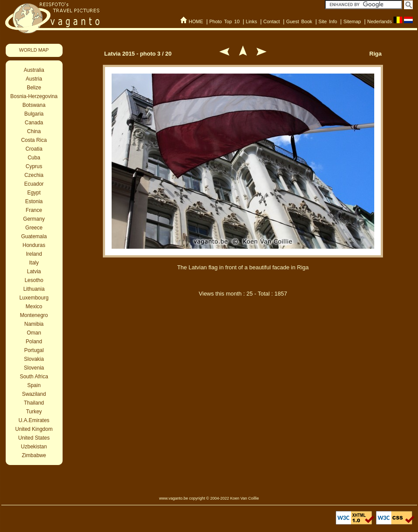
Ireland (34, 254)
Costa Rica (34, 140)
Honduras (34, 245)
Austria (34, 79)
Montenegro (34, 315)
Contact (271, 21)
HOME (196, 21)
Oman (34, 333)
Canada (34, 123)
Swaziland (34, 394)
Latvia (34, 271)
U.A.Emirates (34, 420)
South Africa (34, 377)
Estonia (34, 201)
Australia (34, 70)
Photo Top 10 (224, 21)
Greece (34, 228)
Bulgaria (34, 114)
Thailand (34, 403)
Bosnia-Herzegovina (34, 96)
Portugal (34, 350)
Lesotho (34, 280)
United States (34, 438)
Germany (34, 219)
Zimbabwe (34, 455)
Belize (34, 88)
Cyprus (34, 166)
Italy (34, 263)
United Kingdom (34, 429)
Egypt (34, 193)
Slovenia (34, 368)
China (34, 131)
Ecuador (34, 184)
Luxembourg (34, 298)
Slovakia (34, 359)
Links (252, 21)
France (34, 210)
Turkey (34, 412)
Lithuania (34, 289)
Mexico (34, 307)
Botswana (34, 105)
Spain (34, 385)
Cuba (34, 158)
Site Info (328, 21)
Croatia (34, 149)
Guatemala (34, 236)
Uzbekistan (34, 447)
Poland (34, 342)
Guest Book (299, 21)
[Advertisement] (243, 398)
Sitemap (352, 21)
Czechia (34, 175)
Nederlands (379, 21)
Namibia (34, 324)
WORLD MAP (34, 50)
